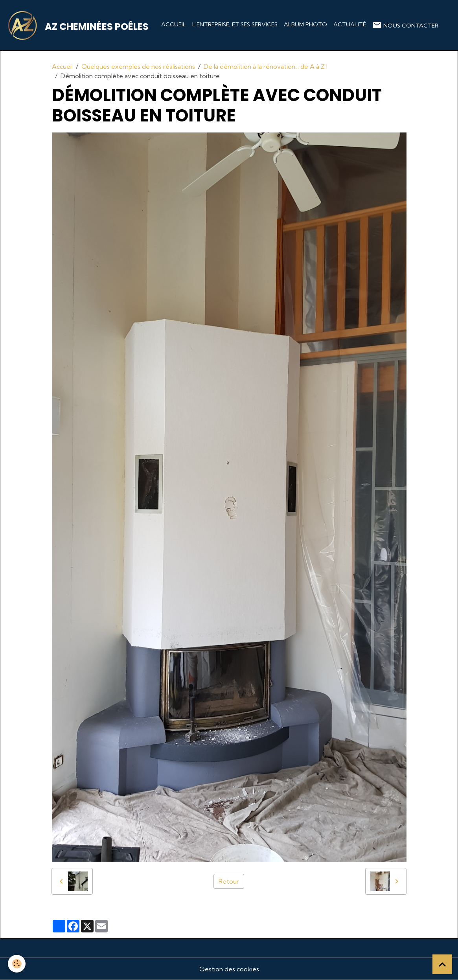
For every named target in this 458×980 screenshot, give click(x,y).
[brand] (79, 25)
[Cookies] (17, 964)
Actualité (350, 24)
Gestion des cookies (229, 969)
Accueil (174, 24)
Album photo (305, 24)
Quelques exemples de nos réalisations (138, 66)
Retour (229, 881)
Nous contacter (405, 25)
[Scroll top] (442, 964)
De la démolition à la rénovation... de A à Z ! (266, 66)
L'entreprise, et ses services (235, 24)
